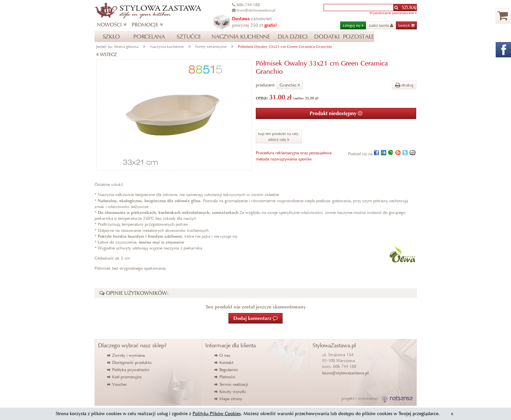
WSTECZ (106, 55)
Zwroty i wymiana (126, 355)
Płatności (225, 377)
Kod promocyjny (125, 377)
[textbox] (359, 7)
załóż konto (381, 25)
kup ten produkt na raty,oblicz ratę (279, 136)
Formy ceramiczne (211, 46)
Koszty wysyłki (231, 391)
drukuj (404, 85)
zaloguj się (353, 25)
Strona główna (126, 46)
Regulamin (226, 370)
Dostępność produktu (130, 362)
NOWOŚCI (112, 25)
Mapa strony (229, 399)
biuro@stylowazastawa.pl (345, 373)
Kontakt (224, 362)
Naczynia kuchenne (167, 46)
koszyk (406, 25)
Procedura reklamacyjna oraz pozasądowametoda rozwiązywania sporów (294, 156)
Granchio (290, 85)
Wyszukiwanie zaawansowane (393, 13)
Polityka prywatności (129, 370)
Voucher (117, 384)
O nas (223, 355)
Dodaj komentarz (255, 318)
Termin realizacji (232, 384)
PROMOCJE (147, 25)
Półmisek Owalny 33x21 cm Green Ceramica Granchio (285, 46)
